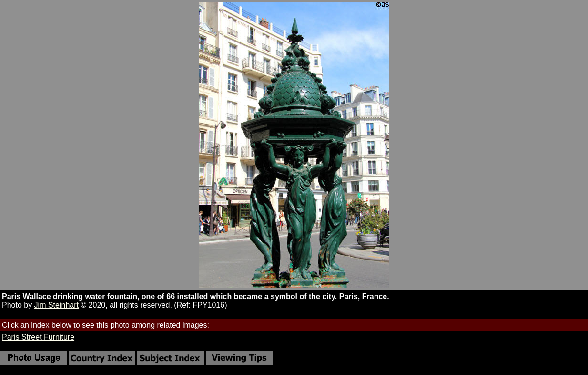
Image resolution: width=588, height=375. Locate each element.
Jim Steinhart (56, 305)
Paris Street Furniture (38, 337)
